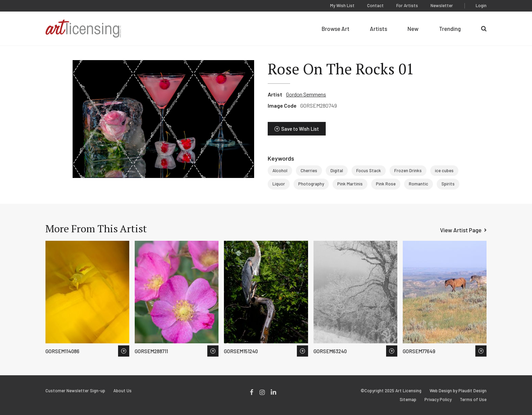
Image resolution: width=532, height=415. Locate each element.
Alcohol (280, 170)
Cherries (309, 170)
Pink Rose (386, 184)
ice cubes (444, 170)
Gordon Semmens (306, 94)
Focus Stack (369, 170)
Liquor (279, 184)
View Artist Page (461, 230)
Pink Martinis (350, 184)
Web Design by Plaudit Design (458, 391)
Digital (337, 170)
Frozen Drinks (408, 170)
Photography (311, 184)
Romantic (419, 184)
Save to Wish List (300, 129)
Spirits (448, 184)
